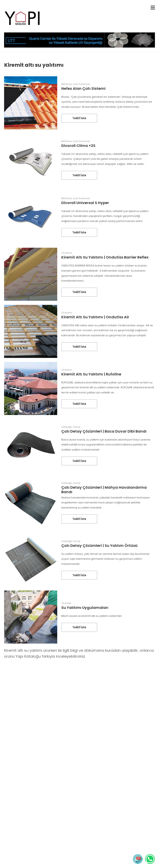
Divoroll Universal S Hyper (85, 203)
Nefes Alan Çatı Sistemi (83, 88)
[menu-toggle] (153, 8)
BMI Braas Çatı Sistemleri (76, 84)
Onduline (67, 253)
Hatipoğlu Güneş (71, 427)
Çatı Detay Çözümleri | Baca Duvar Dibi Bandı (104, 431)
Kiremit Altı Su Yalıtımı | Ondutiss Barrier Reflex (105, 257)
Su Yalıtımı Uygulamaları (85, 608)
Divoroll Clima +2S (78, 146)
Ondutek (66, 603)
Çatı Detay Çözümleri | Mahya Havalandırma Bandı (104, 490)
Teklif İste (79, 118)
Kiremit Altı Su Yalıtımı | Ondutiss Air (95, 317)
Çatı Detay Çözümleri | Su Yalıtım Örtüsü (99, 546)
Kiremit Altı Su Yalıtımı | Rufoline (91, 374)
